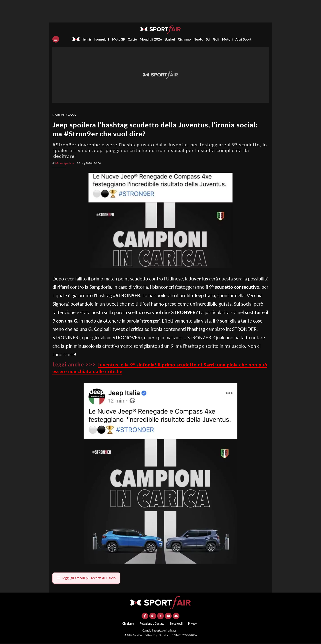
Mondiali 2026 (151, 39)
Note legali (176, 624)
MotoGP (119, 39)
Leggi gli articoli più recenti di (88, 578)
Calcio (132, 39)
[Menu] (56, 39)
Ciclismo (184, 39)
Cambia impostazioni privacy (159, 631)
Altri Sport (243, 39)
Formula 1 (102, 39)
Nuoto (198, 39)
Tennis (87, 39)
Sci (208, 39)
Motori (227, 39)
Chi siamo (128, 624)
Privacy (192, 624)
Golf (216, 39)
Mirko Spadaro (64, 163)
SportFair (59, 115)
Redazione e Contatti (152, 624)
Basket (170, 39)
